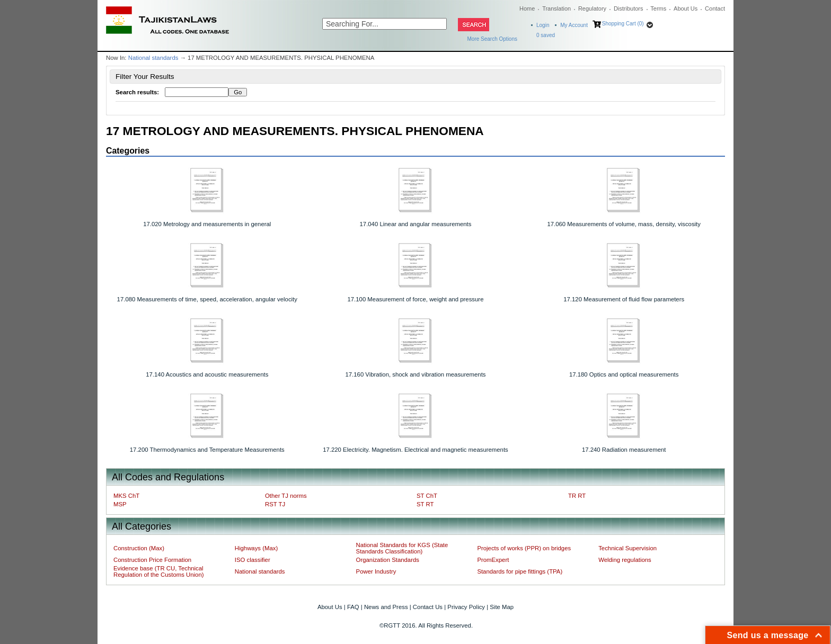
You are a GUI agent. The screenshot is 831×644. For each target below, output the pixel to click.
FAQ (353, 607)
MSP (120, 504)
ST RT (425, 504)
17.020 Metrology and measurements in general (207, 224)
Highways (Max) (256, 548)
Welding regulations (625, 560)
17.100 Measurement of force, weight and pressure (415, 299)
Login (543, 25)
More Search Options (493, 39)
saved (546, 35)
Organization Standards (388, 560)
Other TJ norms (286, 496)
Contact (715, 8)
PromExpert (493, 560)
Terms (658, 8)
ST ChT (427, 496)
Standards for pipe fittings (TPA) (520, 571)
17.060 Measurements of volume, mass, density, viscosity (624, 224)
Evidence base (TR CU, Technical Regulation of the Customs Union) (158, 571)
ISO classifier (253, 560)
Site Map (502, 607)
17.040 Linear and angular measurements (416, 224)
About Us (686, 8)
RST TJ (275, 504)
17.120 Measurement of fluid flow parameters (624, 299)
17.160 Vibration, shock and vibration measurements (415, 374)
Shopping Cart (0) (623, 24)
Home (527, 8)
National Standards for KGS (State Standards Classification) (402, 548)
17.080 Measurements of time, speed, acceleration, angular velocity (207, 299)
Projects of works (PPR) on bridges (524, 548)
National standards (153, 58)
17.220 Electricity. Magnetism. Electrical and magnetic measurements (415, 450)
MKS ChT (126, 496)
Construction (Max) (139, 548)
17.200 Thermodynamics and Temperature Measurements (207, 450)
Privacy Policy (466, 607)
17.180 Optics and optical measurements (624, 374)
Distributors (629, 8)
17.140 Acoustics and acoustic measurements (207, 374)
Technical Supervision (627, 548)
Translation (556, 8)
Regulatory (592, 8)
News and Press (386, 607)
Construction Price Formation (152, 560)
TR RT (577, 496)
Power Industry (376, 571)
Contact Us (428, 607)
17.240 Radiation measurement (624, 450)
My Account (574, 25)
